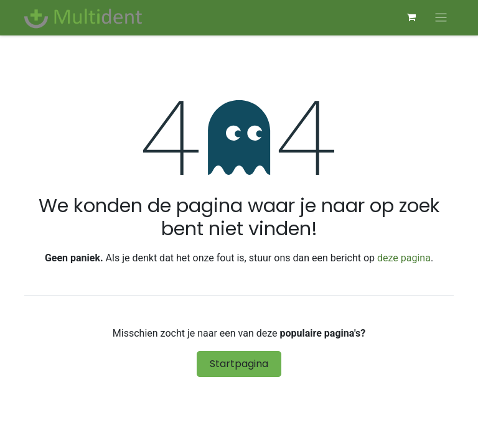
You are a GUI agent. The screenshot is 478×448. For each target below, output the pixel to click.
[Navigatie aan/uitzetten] (441, 18)
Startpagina (239, 364)
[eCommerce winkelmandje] (411, 17)
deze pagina (404, 258)
